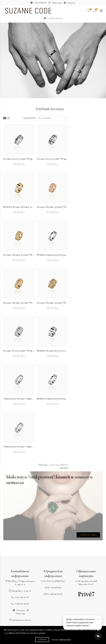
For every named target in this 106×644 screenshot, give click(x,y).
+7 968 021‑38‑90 (21, 604)
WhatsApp (57, 3)
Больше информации (61, 640)
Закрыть (42, 640)
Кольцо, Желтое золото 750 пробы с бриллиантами (53, 207)
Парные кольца (55, 18)
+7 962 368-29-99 (21, 597)
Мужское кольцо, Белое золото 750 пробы (53, 351)
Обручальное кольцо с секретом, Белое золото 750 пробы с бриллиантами (19, 399)
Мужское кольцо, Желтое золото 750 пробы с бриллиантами (19, 207)
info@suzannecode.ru (21, 620)
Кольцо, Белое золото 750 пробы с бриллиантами (19, 159)
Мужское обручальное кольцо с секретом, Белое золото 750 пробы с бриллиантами (53, 255)
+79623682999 (40, 3)
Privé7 (91, 584)
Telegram (71, 3)
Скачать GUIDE (88, 535)
